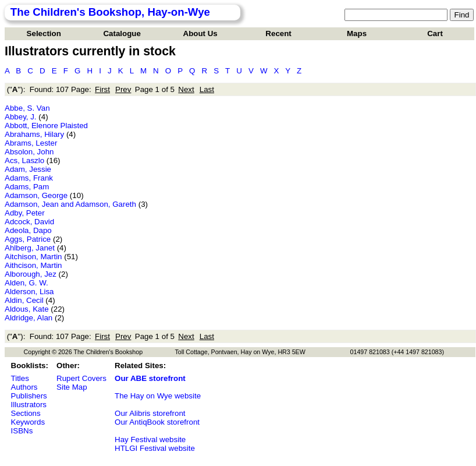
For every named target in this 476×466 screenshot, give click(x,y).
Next (186, 89)
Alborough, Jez (31, 274)
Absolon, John (29, 152)
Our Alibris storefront (150, 413)
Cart (435, 33)
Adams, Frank (29, 178)
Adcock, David (29, 222)
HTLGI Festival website (155, 448)
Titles (20, 378)
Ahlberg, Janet (30, 248)
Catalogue (122, 33)
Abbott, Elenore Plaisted (46, 126)
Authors (24, 387)
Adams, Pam (27, 187)
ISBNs (22, 431)
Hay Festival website (150, 439)
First (102, 89)
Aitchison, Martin (33, 257)
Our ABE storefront (150, 378)
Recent (278, 33)
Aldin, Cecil (24, 300)
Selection (44, 33)
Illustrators (29, 405)
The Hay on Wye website (158, 396)
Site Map (72, 387)
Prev (123, 89)
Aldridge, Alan (29, 318)
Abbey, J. (21, 117)
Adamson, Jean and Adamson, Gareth (70, 204)
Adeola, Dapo (28, 230)
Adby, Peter (25, 213)
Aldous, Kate (27, 309)
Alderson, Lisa (29, 292)
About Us (200, 33)
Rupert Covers (81, 378)
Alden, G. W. (26, 283)
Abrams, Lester (31, 143)
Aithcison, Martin (33, 265)
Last (207, 89)
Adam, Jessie (28, 169)
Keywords (28, 422)
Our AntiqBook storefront (157, 422)
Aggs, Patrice (28, 239)
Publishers (29, 396)
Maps (357, 33)
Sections (26, 413)
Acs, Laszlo (24, 160)
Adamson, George (36, 195)
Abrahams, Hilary (34, 134)
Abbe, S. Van (27, 108)
